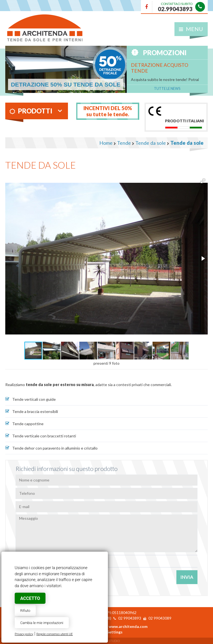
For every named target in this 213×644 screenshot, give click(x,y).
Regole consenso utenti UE (54, 634)
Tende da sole (151, 143)
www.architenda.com (128, 626)
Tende (124, 143)
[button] (203, 181)
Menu (191, 29)
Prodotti (31, 111)
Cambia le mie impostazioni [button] (42, 623)
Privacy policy (24, 634)
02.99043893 (175, 9)
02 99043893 (130, 618)
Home (106, 143)
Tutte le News (167, 89)
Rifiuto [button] (25, 611)
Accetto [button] (30, 598)
